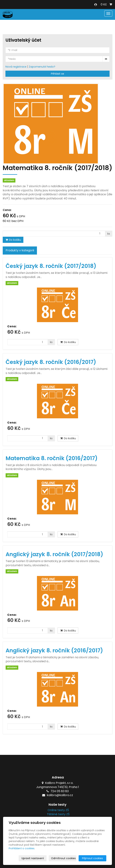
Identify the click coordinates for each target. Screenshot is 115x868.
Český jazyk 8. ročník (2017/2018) (51, 266)
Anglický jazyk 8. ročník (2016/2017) (54, 651)
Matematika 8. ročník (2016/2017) (52, 458)
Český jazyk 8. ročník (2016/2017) (51, 362)
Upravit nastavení (33, 858)
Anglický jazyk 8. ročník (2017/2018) (54, 554)
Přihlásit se (58, 74)
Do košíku (13, 240)
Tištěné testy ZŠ (58, 814)
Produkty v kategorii (20, 250)
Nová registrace (16, 67)
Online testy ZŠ (58, 810)
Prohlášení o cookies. (22, 848)
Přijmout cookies (92, 858)
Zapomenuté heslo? (42, 67)
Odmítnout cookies (63, 858)
